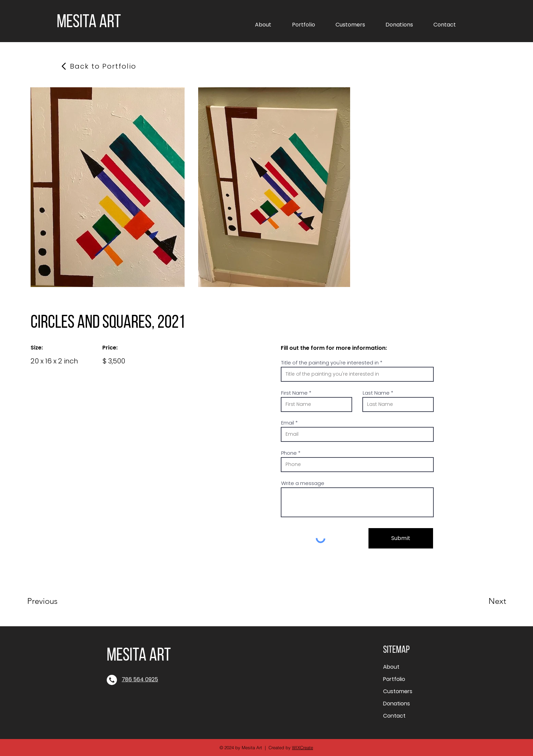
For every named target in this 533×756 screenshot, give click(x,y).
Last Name (376, 393)
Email (288, 423)
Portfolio (394, 679)
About (391, 667)
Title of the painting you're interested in (330, 363)
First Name (294, 393)
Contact (394, 716)
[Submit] (401, 538)
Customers (398, 691)
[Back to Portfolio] (103, 66)
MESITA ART (89, 23)
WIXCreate (303, 748)
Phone (289, 453)
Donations (397, 704)
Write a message (303, 483)
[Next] (484, 601)
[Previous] (51, 601)
